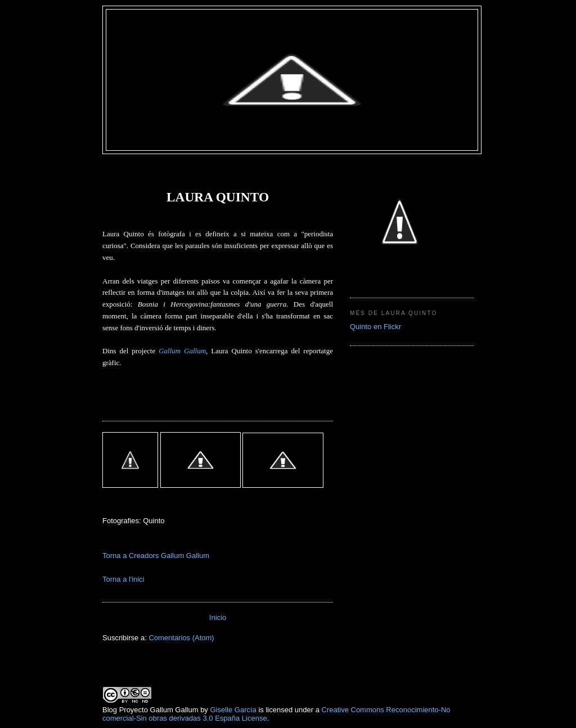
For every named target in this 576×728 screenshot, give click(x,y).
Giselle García (233, 710)
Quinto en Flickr (375, 327)
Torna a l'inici (123, 579)
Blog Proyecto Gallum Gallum (150, 710)
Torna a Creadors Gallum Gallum (156, 556)
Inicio (218, 617)
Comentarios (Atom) (181, 638)
